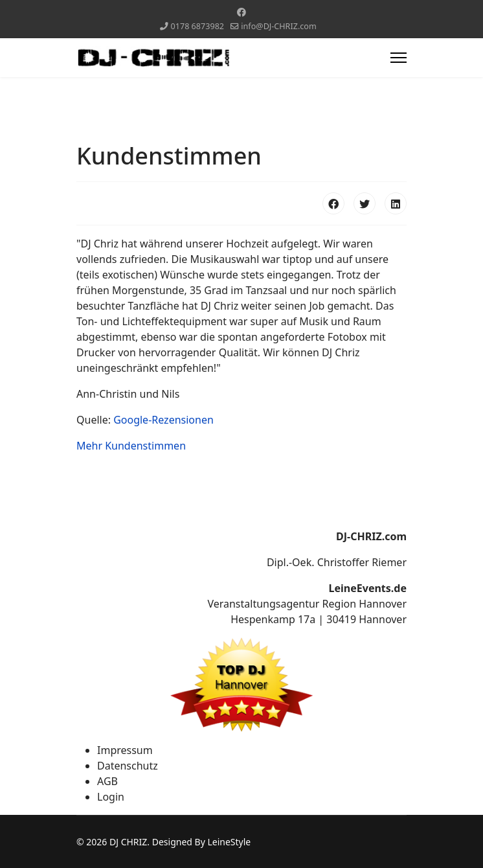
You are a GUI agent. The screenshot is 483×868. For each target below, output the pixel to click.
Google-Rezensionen (163, 420)
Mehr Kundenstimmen (131, 446)
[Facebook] (241, 12)
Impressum (125, 750)
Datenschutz (128, 766)
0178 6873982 (198, 26)
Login (111, 797)
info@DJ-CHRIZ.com (278, 26)
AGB (107, 781)
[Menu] (399, 58)
